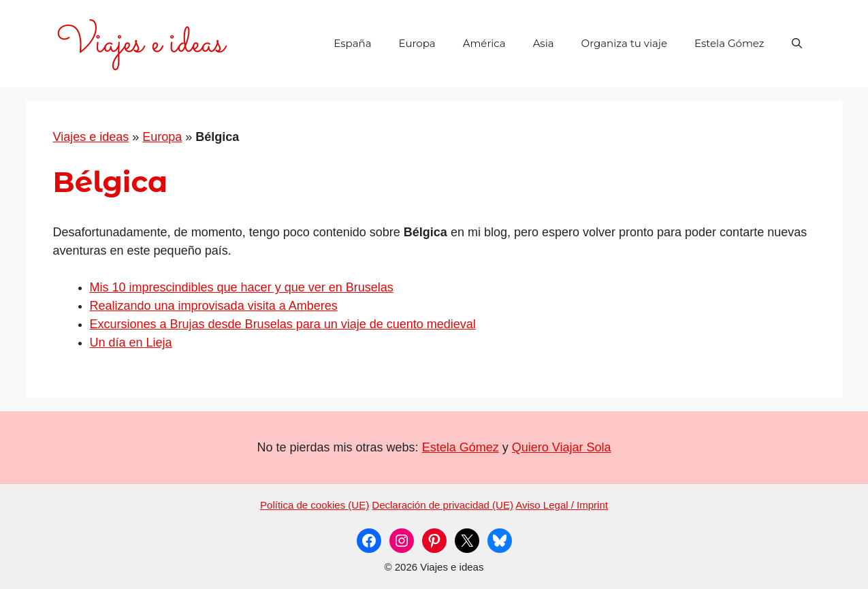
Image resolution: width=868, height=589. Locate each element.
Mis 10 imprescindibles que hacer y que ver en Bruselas (242, 287)
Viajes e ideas (91, 137)
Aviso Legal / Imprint (562, 505)
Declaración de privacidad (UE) (443, 505)
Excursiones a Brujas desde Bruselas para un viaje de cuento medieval (283, 324)
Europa (417, 43)
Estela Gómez (729, 43)
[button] (797, 44)
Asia (544, 43)
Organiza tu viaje (624, 43)
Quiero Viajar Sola (562, 447)
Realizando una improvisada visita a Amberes (214, 306)
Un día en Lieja (131, 343)
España (352, 43)
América (484, 43)
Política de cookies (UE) (315, 505)
